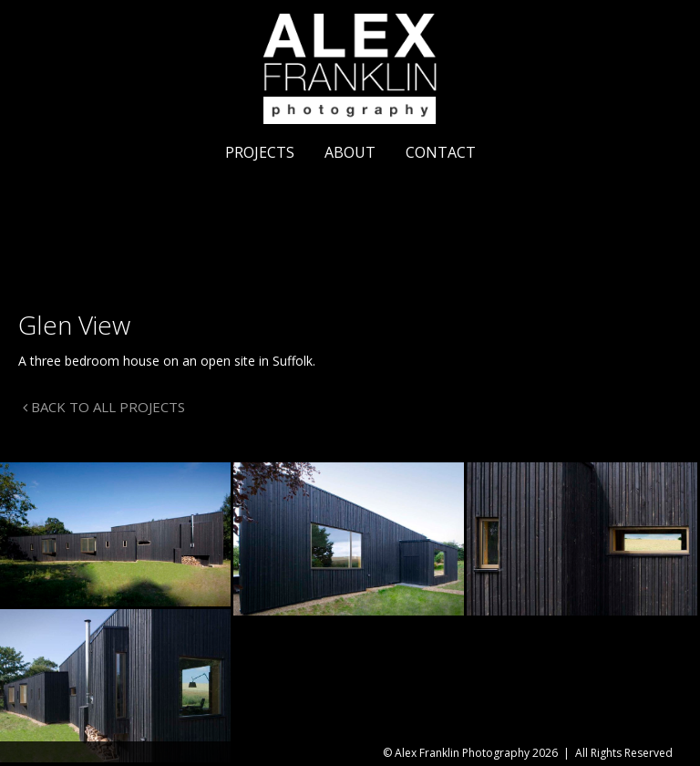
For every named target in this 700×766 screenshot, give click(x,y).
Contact (441, 152)
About (350, 152)
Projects (260, 152)
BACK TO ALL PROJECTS (104, 407)
